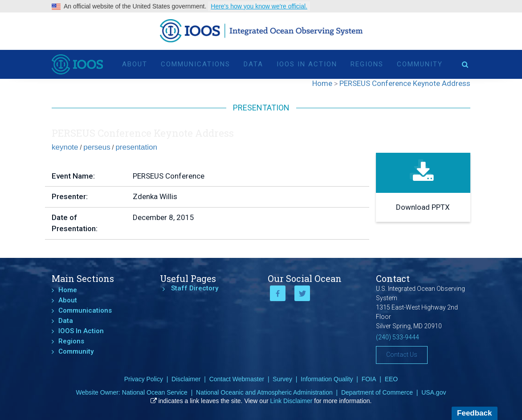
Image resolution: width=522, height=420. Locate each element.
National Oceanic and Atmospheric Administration (264, 392)
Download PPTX (423, 207)
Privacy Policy (144, 379)
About (135, 63)
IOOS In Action (307, 63)
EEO (391, 379)
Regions (367, 63)
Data (253, 63)
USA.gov (434, 392)
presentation (136, 147)
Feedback (474, 413)
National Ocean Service (155, 392)
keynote (65, 147)
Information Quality (327, 379)
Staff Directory (195, 288)
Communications (196, 63)
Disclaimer (186, 379)
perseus (97, 147)
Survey (282, 379)
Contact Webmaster (237, 379)
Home (68, 290)
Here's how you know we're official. (259, 6)
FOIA (369, 379)
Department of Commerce (377, 392)
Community (420, 63)
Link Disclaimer (292, 401)
